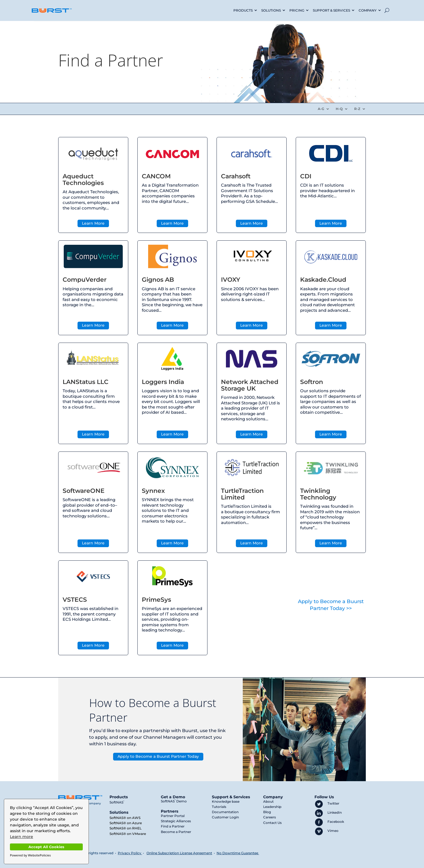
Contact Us (272, 823)
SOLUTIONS (271, 10)
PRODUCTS (243, 10)
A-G (321, 109)
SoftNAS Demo (174, 801)
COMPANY (368, 10)
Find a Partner (173, 826)
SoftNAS (117, 802)
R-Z (357, 109)
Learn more (22, 837)
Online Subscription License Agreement (179, 853)
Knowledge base (226, 801)
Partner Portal (173, 816)
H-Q (339, 109)
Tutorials (219, 807)
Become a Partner (176, 832)
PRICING (297, 10)
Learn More (93, 223)
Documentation (225, 812)
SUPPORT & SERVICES (331, 10)
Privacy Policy (130, 853)
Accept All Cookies (46, 847)
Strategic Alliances (176, 821)
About (268, 801)
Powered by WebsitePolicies (30, 855)
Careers (270, 817)
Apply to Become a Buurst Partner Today (158, 756)
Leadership (272, 807)
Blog (267, 812)
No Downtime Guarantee (238, 853)
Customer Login (225, 817)
